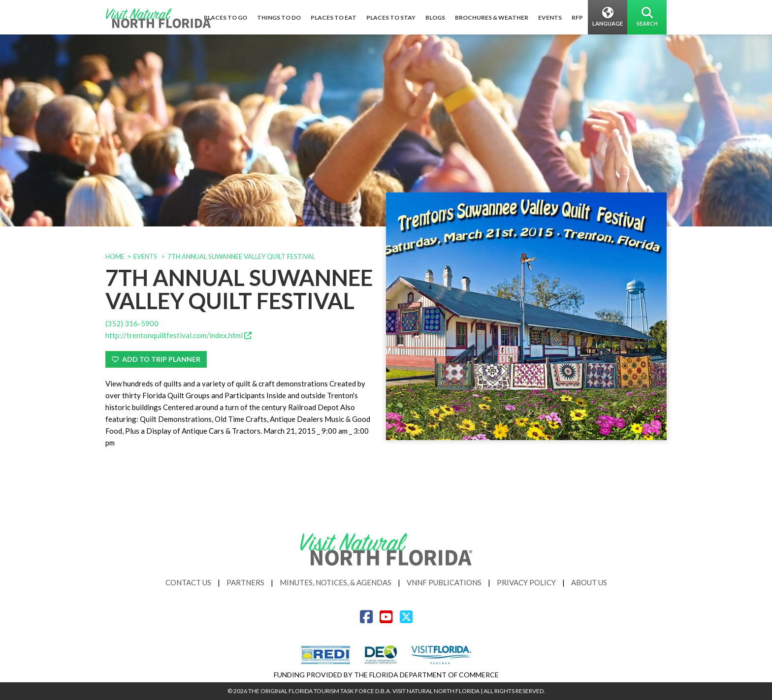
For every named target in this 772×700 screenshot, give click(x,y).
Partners (245, 582)
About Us (589, 582)
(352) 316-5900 (132, 323)
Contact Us (188, 582)
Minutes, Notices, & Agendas (336, 582)
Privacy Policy (526, 582)
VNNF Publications (444, 582)
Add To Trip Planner (156, 359)
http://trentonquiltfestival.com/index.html (178, 335)
